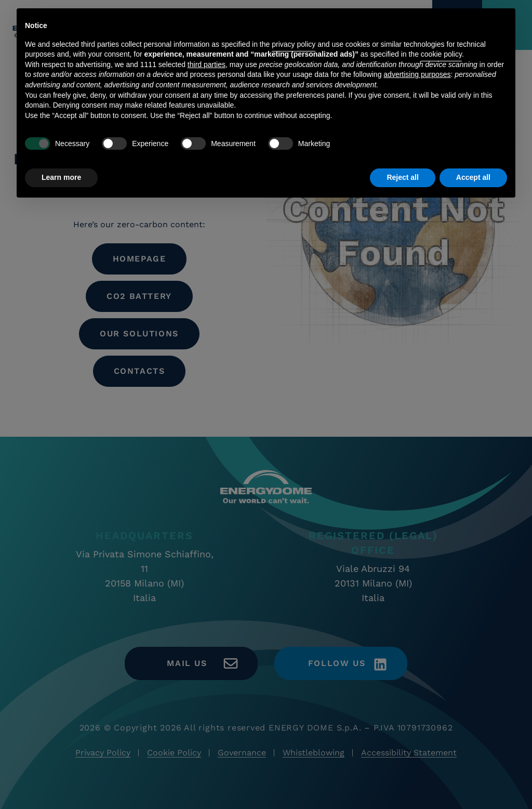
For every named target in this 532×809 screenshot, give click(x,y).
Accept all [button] (473, 177)
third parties (207, 64)
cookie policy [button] (441, 54)
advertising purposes (417, 74)
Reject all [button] (402, 177)
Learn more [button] (61, 177)
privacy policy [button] (294, 44)
